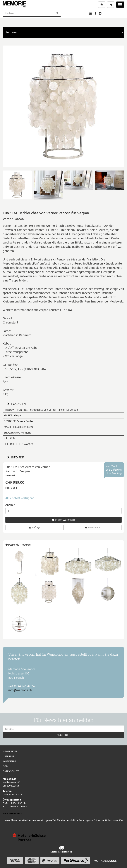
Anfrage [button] (34, 527)
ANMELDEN (63, 735)
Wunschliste (93, 527)
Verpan (13, 415)
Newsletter (10, 751)
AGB (5, 766)
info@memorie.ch (20, 690)
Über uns (8, 756)
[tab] (63, 403)
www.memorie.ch (12, 813)
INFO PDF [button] (15, 457)
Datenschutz (11, 771)
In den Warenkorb (63, 520)
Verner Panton (19, 421)
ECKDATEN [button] (16, 404)
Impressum (9, 761)
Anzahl (10, 505)
